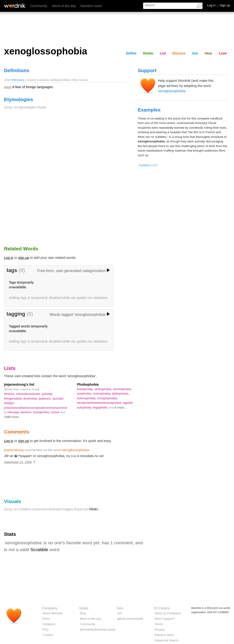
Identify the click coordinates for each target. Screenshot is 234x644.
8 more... (121, 407)
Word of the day (64, 6)
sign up (24, 258)
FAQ (45, 630)
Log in (9, 258)
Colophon (49, 624)
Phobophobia (88, 384)
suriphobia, (85, 394)
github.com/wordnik (130, 619)
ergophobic (101, 407)
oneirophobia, (102, 394)
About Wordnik (52, 613)
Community (39, 6)
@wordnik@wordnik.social (97, 630)
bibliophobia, (121, 394)
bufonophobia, (87, 398)
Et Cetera (162, 608)
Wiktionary (18, 80)
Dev (120, 608)
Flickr (93, 509)
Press (46, 619)
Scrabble (39, 550)
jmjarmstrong (14, 450)
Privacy (160, 630)
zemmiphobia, (123, 389)
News (84, 608)
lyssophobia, (42, 412)
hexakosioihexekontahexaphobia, (100, 403)
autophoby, (85, 407)
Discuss (179, 53)
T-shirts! (48, 635)
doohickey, (31, 398)
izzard (56, 412)
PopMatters (145, 165)
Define (131, 53)
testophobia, (86, 389)
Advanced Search (167, 640)
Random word (91, 6)
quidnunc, (46, 398)
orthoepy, (14, 412)
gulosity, (47, 394)
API (120, 613)
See (195, 53)
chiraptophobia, (108, 398)
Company (50, 608)
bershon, (27, 412)
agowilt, (128, 403)
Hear (208, 53)
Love (223, 53)
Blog (83, 613)
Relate (148, 53)
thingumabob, (14, 398)
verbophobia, (104, 389)
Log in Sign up (219, 5)
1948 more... (13, 417)
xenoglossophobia (172, 91)
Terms (159, 624)
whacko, (10, 394)
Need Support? (165, 619)
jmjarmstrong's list (19, 384)
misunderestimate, (29, 394)
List (163, 53)
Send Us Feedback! (168, 613)
